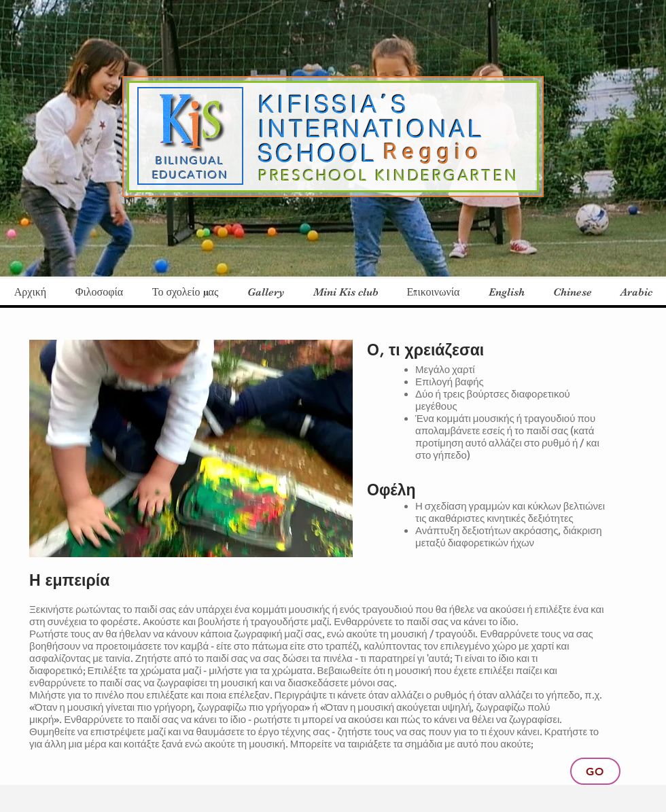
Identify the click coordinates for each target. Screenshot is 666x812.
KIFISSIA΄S (334, 104)
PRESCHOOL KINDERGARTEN (388, 176)
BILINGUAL (190, 161)
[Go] (595, 771)
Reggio (439, 152)
